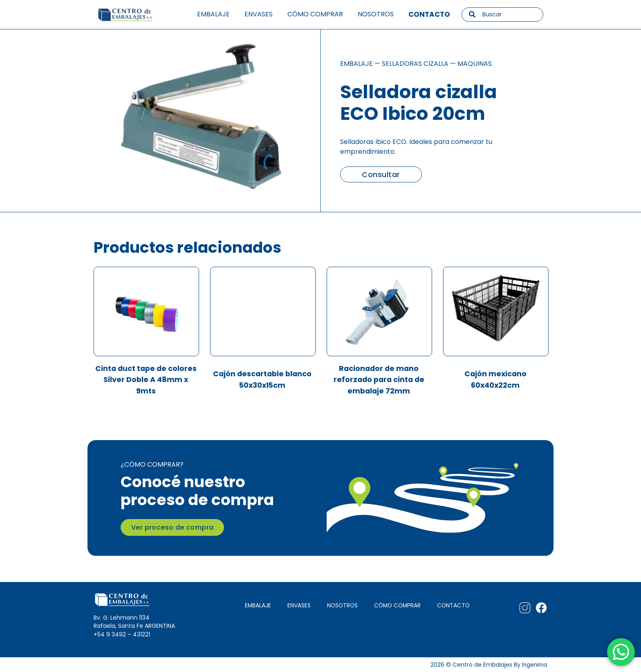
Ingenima (534, 664)
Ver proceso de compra (172, 527)
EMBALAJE (257, 605)
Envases (259, 14)
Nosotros (376, 14)
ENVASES (298, 605)
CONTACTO (453, 605)
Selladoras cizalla (415, 64)
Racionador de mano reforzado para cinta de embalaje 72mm (379, 380)
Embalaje (213, 14)
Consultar (381, 174)
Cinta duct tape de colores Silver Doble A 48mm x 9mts (146, 380)
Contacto (429, 14)
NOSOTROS (342, 605)
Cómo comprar (315, 14)
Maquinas (475, 64)
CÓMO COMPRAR (397, 605)
